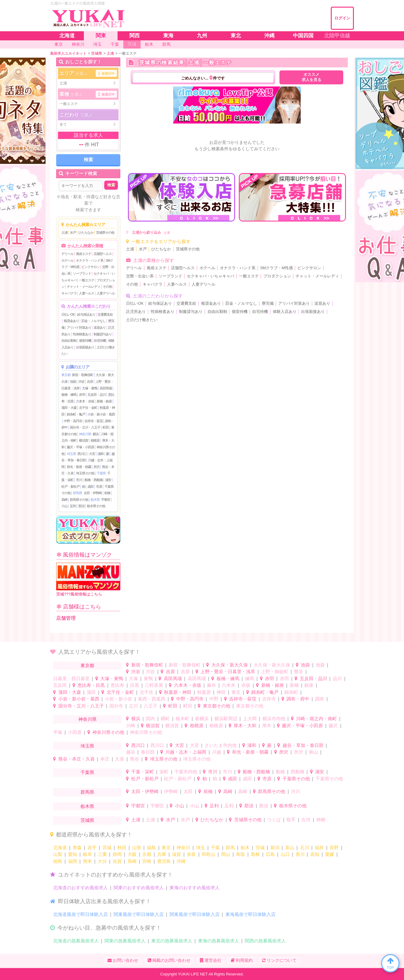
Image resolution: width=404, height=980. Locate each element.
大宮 (92, 454)
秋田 (122, 848)
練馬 (250, 678)
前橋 (107, 493)
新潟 (275, 848)
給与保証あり (86, 314)
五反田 (60, 685)
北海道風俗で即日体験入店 (80, 914)
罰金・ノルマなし (94, 321)
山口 (285, 854)
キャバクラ (69, 293)
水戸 (73, 232)
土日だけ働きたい (142, 320)
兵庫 (162, 854)
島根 (255, 854)
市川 (79, 480)
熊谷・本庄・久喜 (77, 759)
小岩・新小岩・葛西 (101, 414)
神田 (221, 692)
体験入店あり (285, 312)
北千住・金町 (88, 408)
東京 (236, 692)
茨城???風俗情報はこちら (88, 580)
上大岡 (250, 719)
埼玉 (200, 848)
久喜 (120, 759)
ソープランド (82, 273)
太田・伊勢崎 (93, 493)
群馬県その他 (79, 500)
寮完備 (268, 303)
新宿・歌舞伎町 (83, 375)
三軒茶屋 (154, 685)
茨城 (260, 848)
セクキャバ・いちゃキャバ (211, 276)
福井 (319, 848)
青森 (77, 848)
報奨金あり (71, 321)
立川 (133, 706)
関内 (150, 719)
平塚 (58, 732)
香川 (300, 854)
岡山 (226, 854)
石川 (305, 848)
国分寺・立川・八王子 (85, 427)
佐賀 (117, 861)
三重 (102, 854)
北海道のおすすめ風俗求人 (80, 888)
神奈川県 (85, 434)
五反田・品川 (97, 395)
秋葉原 (204, 692)
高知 (315, 854)
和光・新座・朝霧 (79, 467)
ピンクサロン (91, 267)
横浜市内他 (274, 719)
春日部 (148, 752)
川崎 (131, 726)
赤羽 (82, 395)
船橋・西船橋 (94, 480)
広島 (270, 854)
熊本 (87, 861)
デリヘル (67, 254)
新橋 (294, 685)
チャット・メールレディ (84, 287)
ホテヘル (67, 260)
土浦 (64, 232)
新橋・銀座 (104, 401)
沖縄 (181, 861)
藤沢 (333, 726)
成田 (91, 487)
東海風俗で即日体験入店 (250, 914)
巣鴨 (148, 678)
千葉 (215, 848)
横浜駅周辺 (226, 719)
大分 (102, 861)
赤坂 (246, 685)
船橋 (280, 772)
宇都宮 (106, 500)
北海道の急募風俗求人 (76, 941)
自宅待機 (100, 341)
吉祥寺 (269, 699)
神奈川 (183, 848)
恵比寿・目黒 (91, 685)
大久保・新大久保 (230, 665)
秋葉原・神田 (178, 692)
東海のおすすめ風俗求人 (195, 888)
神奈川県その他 (108, 732)
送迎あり (100, 327)
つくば (274, 820)
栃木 (245, 848)
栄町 (164, 772)
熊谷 (135, 759)
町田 (106, 427)
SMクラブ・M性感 (276, 268)
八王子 (151, 706)
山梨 (58, 854)
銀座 (309, 685)
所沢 (97, 467)
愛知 (73, 854)
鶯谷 (299, 671)
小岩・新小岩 (118, 699)
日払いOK (68, 314)
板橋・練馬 (69, 395)
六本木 (229, 685)
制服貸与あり (103, 334)
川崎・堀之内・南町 (316, 719)
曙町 (165, 719)
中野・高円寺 (73, 421)
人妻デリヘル (106, 293)
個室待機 (85, 341)
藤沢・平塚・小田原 (80, 447)
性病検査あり (82, 334)
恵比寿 (117, 685)
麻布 (211, 685)
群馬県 (77, 493)
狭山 (313, 752)
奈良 (191, 854)
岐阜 (87, 854)
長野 (334, 848)
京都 (147, 854)
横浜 (96, 434)
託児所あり (136, 312)
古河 (306, 820)
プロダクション (277, 276)
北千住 (147, 692)
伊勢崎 (171, 791)
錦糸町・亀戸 (76, 414)
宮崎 (147, 861)
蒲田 (91, 692)
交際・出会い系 (140, 276)
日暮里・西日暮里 (71, 678)
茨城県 (87, 820)
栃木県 (95, 500)
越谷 (131, 752)
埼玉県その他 (85, 473)
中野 (214, 699)
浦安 (108, 480)
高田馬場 (106, 388)
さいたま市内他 (221, 745)
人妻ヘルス (87, 293)
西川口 (82, 454)
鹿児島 (164, 861)
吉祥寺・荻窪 (94, 421)
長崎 (132, 861)
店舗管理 (66, 618)
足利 (73, 506)
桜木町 (182, 719)
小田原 (75, 732)
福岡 (73, 861)
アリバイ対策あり (79, 327)
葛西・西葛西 (152, 699)
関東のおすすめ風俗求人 (139, 888)
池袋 (73, 381)
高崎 (64, 500)
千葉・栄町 (143, 772)
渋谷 (81, 381)
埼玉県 (71, 454)
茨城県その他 (105, 232)
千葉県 (101, 473)
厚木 (267, 726)
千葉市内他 (186, 772)
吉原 (90, 381)
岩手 (92, 848)
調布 (320, 699)
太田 (188, 791)
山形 (137, 848)
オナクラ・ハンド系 (90, 260)
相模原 (95, 440)
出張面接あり (85, 347)
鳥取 (241, 854)
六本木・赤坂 (85, 401)
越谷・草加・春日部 (303, 745)
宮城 (107, 848)
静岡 (117, 854)
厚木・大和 (245, 726)
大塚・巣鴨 (90, 388)
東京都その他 (217, 706)
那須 (81, 506)
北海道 (60, 848)
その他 (107, 287)
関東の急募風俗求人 (125, 941)
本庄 (105, 759)
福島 (151, 848)
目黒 (135, 685)
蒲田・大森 (69, 408)
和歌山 (209, 854)
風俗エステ (84, 254)
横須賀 (84, 440)
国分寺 (116, 706)
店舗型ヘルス (103, 254)
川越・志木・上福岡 (186, 752)
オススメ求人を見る (312, 77)
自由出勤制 (69, 341)
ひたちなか (86, 232)
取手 (291, 820)
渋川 (296, 791)
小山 (64, 506)
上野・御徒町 (275, 671)
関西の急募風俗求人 (265, 941)
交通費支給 (105, 314)
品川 (337, 678)
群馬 (230, 848)
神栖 (321, 820)
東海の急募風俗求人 (219, 941)
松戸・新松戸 (70, 487)
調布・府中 (298, 699)
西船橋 (298, 772)
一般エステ (87, 280)
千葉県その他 (296, 779)
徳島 (58, 861)
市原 (99, 487)
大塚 (133, 678)
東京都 (66, 375)
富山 (290, 848)
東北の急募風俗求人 (172, 941)
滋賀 (176, 854)
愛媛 (330, 854)
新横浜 (202, 719)
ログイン (342, 18)
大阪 (132, 854)
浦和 (101, 454)
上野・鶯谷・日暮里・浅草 (228, 671)
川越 (217, 752)
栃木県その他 (96, 506)
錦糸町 (291, 692)
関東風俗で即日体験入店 (139, 914)
